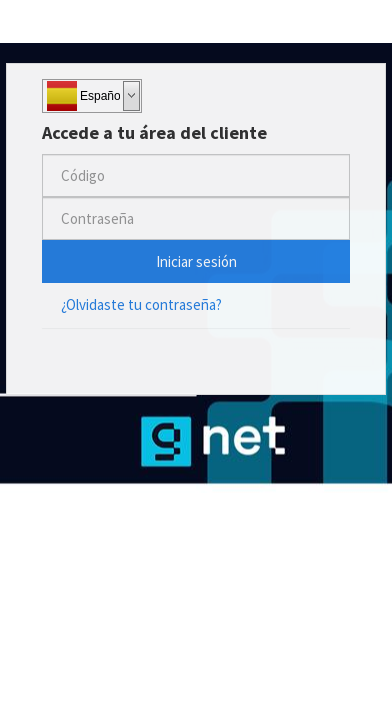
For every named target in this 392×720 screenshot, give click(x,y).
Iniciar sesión (196, 261)
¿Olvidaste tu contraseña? (141, 304)
